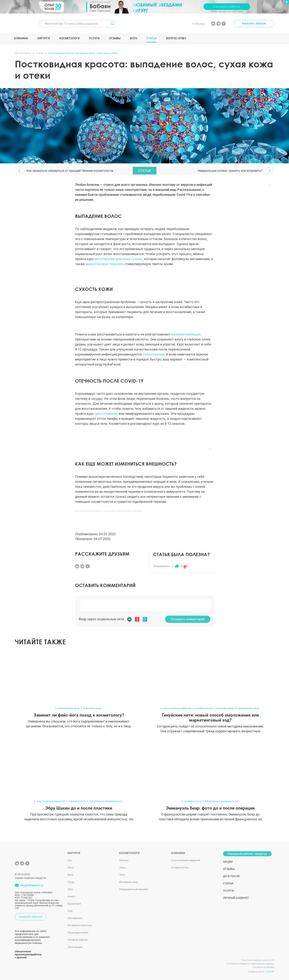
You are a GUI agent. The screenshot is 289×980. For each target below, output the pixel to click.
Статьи (152, 38)
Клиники (22, 38)
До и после (231, 876)
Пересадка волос (78, 933)
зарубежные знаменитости (106, 801)
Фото (134, 38)
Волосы (124, 860)
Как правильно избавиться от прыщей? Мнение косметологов (70, 171)
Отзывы (115, 38)
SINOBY (271, 972)
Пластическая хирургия (186, 860)
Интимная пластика (80, 925)
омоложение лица (69, 708)
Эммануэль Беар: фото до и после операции (210, 808)
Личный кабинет (236, 898)
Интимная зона (129, 882)
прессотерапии (106, 414)
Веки (70, 875)
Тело (70, 889)
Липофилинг (75, 918)
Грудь (71, 882)
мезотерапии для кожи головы (119, 259)
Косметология (180, 868)
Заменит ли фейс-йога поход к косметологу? (79, 715)
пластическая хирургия (177, 708)
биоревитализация (186, 334)
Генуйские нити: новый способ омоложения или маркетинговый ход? (210, 718)
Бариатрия (74, 904)
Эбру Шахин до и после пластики (79, 808)
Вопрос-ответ (177, 38)
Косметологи (70, 38)
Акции (228, 862)
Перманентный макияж (134, 889)
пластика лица (92, 708)
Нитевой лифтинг (78, 940)
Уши (70, 911)
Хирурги (44, 38)
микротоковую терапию (104, 264)
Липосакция (75, 947)
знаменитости (77, 801)
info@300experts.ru (32, 886)
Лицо (71, 868)
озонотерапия (153, 354)
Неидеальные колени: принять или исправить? (230, 171)
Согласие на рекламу (263, 967)
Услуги (95, 38)
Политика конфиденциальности (258, 960)
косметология (204, 708)
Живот (72, 896)
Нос (70, 860)
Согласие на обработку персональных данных (250, 964)
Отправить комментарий (188, 619)
